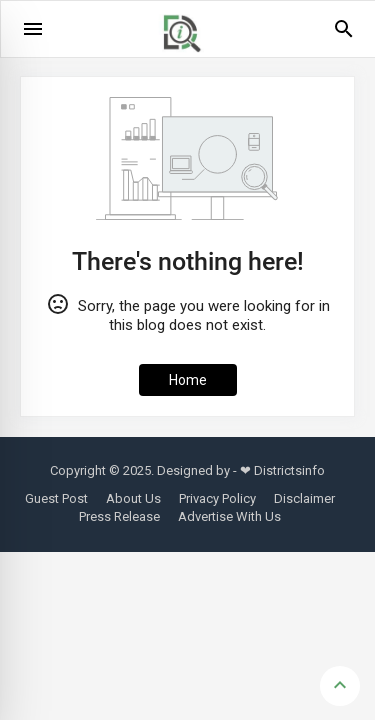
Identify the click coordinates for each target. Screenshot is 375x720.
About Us (133, 498)
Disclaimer (304, 498)
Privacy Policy (217, 498)
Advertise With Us (229, 516)
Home (188, 380)
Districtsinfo (289, 470)
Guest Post (56, 498)
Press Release (119, 516)
